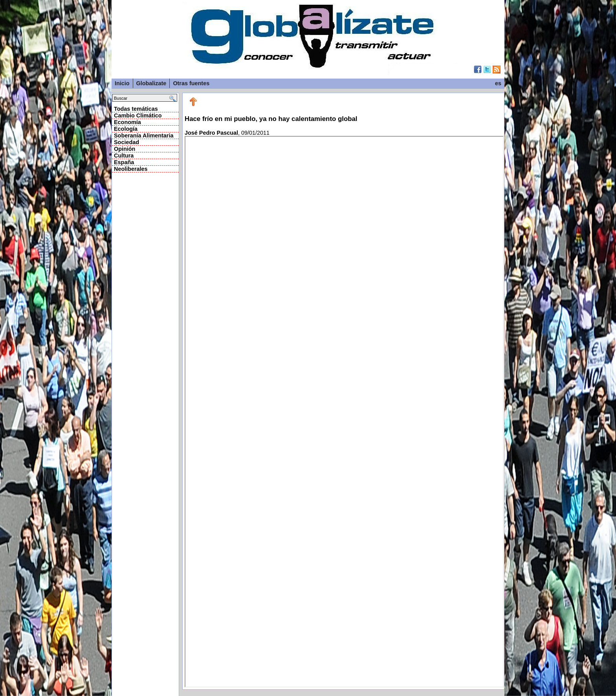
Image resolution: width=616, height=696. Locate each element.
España (124, 162)
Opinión (125, 149)
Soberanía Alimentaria (144, 136)
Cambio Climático (138, 115)
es (498, 83)
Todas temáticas (136, 109)
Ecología (126, 129)
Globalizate (151, 83)
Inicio (122, 83)
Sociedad (126, 142)
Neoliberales (131, 169)
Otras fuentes (191, 83)
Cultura (124, 156)
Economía (127, 122)
